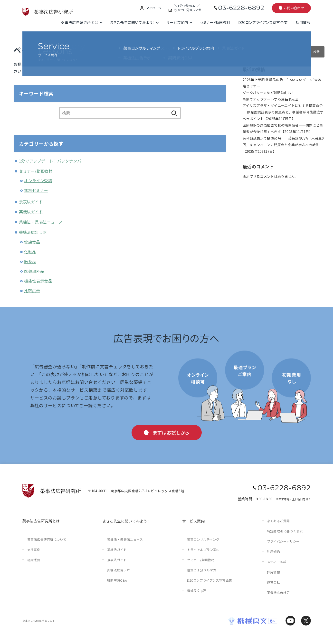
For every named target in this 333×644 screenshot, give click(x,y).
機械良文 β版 (197, 591)
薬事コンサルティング (203, 539)
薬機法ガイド (31, 212)
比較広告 (32, 291)
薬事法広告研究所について (47, 539)
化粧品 (30, 252)
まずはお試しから (171, 432)
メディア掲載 (277, 562)
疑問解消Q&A (117, 580)
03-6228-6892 (241, 8)
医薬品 (30, 261)
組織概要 (34, 560)
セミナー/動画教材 (215, 22)
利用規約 (274, 552)
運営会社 (274, 582)
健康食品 (32, 242)
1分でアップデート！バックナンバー (52, 161)
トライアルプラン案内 (203, 550)
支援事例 (34, 550)
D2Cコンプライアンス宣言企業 (263, 22)
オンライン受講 (38, 180)
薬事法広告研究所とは (79, 22)
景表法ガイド (31, 202)
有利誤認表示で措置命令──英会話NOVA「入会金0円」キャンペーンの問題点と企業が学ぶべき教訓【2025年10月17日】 (283, 145)
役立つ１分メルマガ (202, 570)
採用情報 (303, 22)
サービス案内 (177, 22)
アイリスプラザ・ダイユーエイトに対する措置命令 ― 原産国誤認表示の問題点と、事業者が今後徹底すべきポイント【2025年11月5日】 (283, 112)
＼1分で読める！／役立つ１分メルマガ (188, 8)
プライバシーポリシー (283, 541)
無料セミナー (36, 190)
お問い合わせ (294, 8)
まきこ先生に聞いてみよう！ (132, 22)
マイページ (154, 8)
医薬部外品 (34, 271)
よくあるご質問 (278, 521)
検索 (246, 43)
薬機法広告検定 (278, 592)
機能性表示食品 (38, 281)
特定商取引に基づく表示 (285, 531)
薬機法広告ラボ (33, 232)
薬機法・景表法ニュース (41, 222)
